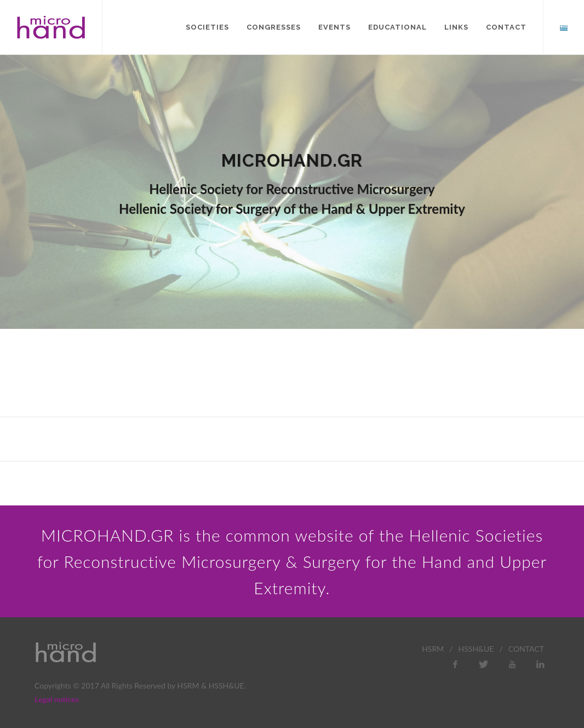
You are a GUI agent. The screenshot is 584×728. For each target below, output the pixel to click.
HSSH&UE (476, 649)
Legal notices (57, 699)
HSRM (433, 649)
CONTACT (526, 649)
